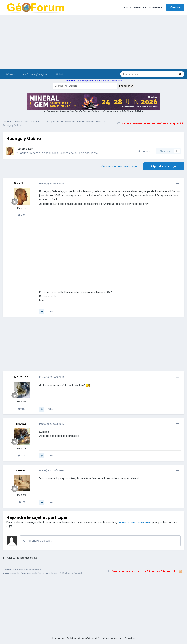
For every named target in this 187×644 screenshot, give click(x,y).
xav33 (21, 424)
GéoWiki (11, 74)
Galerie (60, 74)
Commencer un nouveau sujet (119, 166)
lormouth (21, 470)
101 (22, 502)
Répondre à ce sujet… (38, 541)
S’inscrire (175, 7)
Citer (51, 311)
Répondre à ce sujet (164, 166)
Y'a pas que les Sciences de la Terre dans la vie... (69, 153)
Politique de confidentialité (83, 638)
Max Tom (28, 149)
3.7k (22, 455)
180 (22, 409)
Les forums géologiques (36, 74)
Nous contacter (112, 638)
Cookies (130, 638)
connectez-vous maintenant (135, 522)
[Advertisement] (93, 42)
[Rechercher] (140, 74)
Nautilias (21, 377)
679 (22, 215)
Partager (145, 151)
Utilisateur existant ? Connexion (142, 7)
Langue (58, 638)
